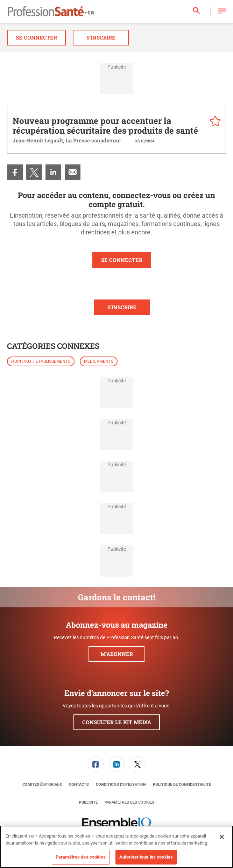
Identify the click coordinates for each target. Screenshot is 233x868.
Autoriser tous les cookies (146, 857)
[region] (116, 847)
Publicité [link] (88, 802)
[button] (222, 11)
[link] (15, 172)
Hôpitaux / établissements (41, 361)
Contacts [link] (79, 785)
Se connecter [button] (36, 37)
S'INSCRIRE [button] (122, 307)
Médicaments (99, 361)
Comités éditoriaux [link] (42, 785)
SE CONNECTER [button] (122, 260)
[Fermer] (222, 837)
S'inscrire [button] (101, 37)
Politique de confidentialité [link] (182, 785)
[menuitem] (15, 172)
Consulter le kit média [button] (117, 722)
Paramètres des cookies (129, 802)
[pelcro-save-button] (213, 122)
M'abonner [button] (117, 654)
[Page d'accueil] (51, 12)
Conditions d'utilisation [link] (121, 785)
